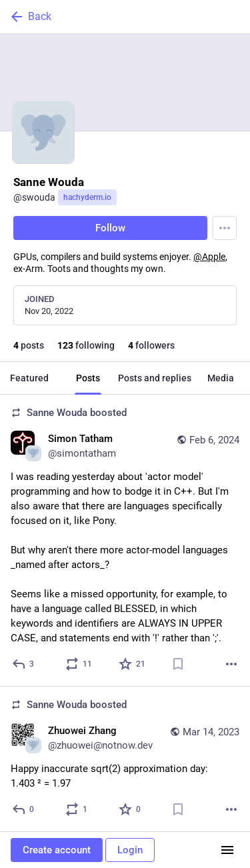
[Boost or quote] (79, 664)
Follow (110, 228)
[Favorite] (133, 664)
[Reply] (24, 664)
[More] (231, 664)
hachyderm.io (87, 197)
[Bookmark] (178, 664)
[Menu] (225, 228)
